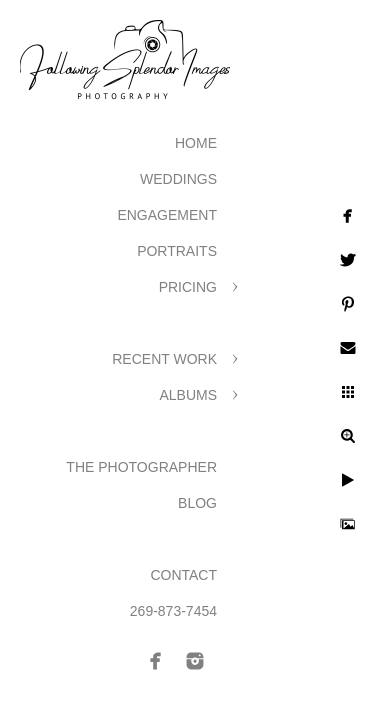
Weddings (178, 179)
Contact (183, 575)
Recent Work (164, 359)
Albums (188, 395)
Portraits (177, 251)
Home (196, 143)
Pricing (188, 287)
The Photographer (141, 467)
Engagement (167, 215)
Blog (197, 503)
